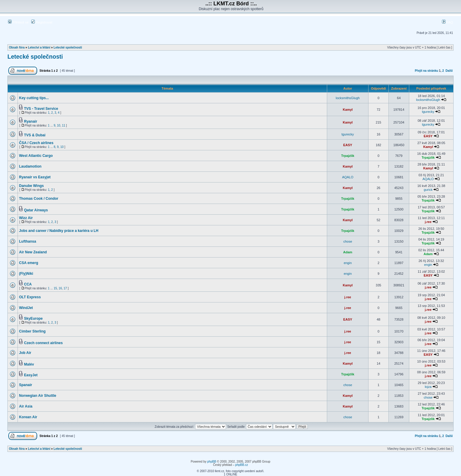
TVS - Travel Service (41, 109)
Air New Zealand (33, 252)
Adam (348, 252)
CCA (28, 284)
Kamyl (348, 110)
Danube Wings (31, 186)
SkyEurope (33, 319)
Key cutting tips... (34, 98)
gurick (428, 190)
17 (65, 288)
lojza (428, 387)
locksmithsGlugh (348, 98)
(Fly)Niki (26, 274)
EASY (428, 136)
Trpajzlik (348, 156)
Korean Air (28, 417)
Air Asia (26, 406)
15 (55, 288)
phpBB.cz (242, 465)
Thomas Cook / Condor (39, 199)
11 (63, 125)
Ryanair (31, 121)
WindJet (26, 308)
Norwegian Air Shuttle (38, 396)
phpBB (212, 462)
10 (59, 125)
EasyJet (31, 375)
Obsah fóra (17, 47)
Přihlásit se (18, 22)
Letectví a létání (39, 47)
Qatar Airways (36, 210)
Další (449, 71)
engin (348, 263)
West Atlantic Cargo (36, 156)
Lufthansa (28, 241)
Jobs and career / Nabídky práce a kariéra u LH (59, 231)
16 (60, 288)
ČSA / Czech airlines (36, 143)
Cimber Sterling (32, 331)
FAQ (447, 22)
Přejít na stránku (426, 71)
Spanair (26, 385)
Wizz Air (26, 218)
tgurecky (428, 112)
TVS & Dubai (35, 135)
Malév (29, 364)
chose (348, 241)
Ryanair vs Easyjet (35, 177)
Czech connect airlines (43, 343)
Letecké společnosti (68, 47)
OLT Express (30, 297)
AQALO (348, 177)
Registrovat (42, 22)
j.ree (428, 222)
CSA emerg (29, 263)
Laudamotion (30, 166)
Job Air (25, 353)
